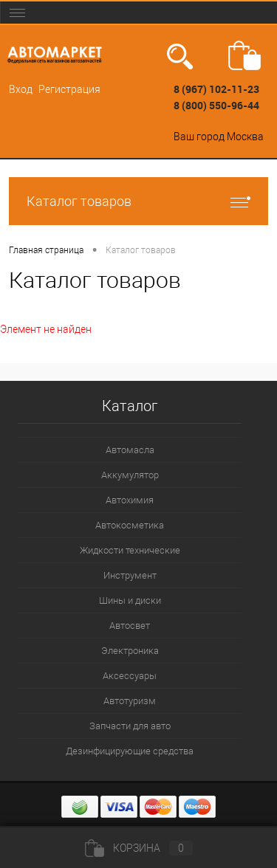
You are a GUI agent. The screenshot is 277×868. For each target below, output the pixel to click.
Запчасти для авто (130, 726)
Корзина (139, 848)
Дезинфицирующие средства (130, 751)
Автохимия (130, 500)
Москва (245, 137)
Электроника (130, 651)
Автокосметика (130, 525)
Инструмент (130, 575)
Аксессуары (130, 676)
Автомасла (130, 450)
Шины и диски (130, 600)
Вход (21, 89)
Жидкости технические (130, 550)
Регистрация (69, 89)
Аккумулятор (130, 475)
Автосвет (130, 626)
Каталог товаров (138, 201)
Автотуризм (130, 701)
